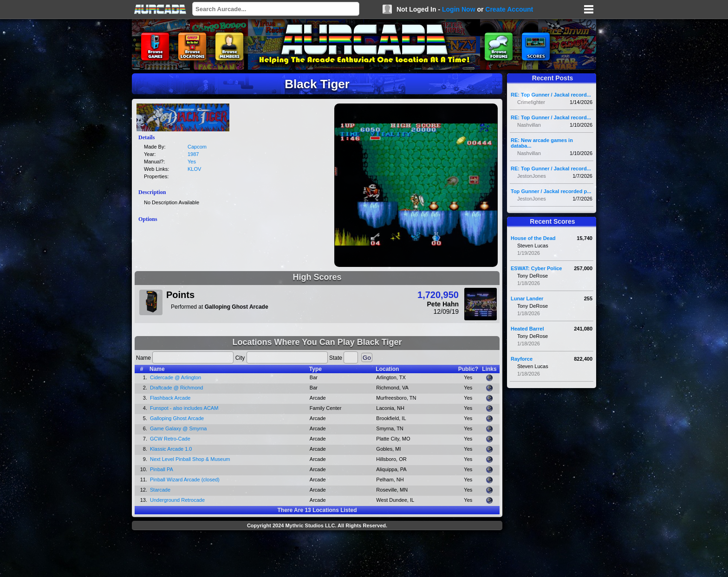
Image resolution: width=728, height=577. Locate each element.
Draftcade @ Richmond (177, 388)
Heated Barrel (527, 329)
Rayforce (522, 359)
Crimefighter (531, 102)
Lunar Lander (527, 298)
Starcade (160, 490)
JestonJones (532, 176)
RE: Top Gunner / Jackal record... (551, 95)
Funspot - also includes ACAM (184, 408)
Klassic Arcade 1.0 (171, 449)
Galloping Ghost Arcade (177, 418)
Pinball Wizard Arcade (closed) (185, 480)
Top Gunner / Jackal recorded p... (551, 191)
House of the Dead (533, 238)
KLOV (194, 169)
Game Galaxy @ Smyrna (178, 428)
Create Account (509, 9)
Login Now (459, 9)
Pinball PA (162, 469)
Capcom (197, 147)
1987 (193, 154)
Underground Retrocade (177, 500)
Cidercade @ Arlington (175, 377)
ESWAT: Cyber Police (536, 268)
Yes (192, 162)
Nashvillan (529, 125)
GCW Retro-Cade (170, 439)
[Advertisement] (317, 555)
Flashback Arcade (170, 398)
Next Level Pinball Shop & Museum (190, 459)
